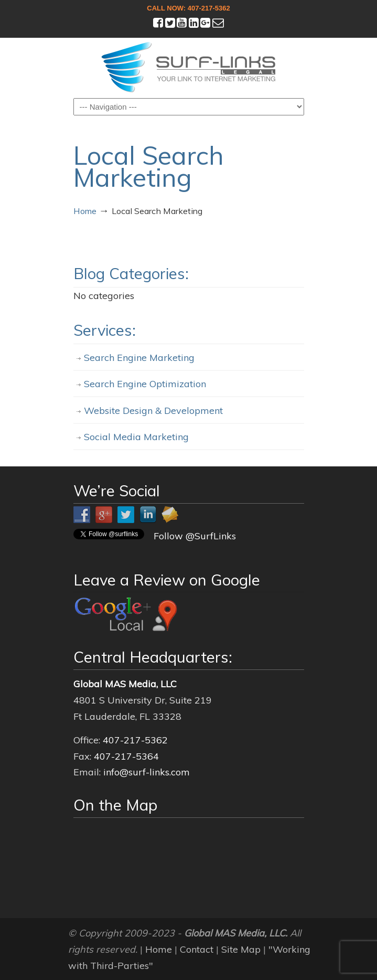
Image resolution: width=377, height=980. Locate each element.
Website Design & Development (153, 411)
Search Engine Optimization (145, 384)
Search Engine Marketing (139, 358)
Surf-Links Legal (189, 67)
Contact (197, 949)
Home (85, 211)
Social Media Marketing (136, 437)
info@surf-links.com (147, 772)
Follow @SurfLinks (195, 536)
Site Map (241, 949)
